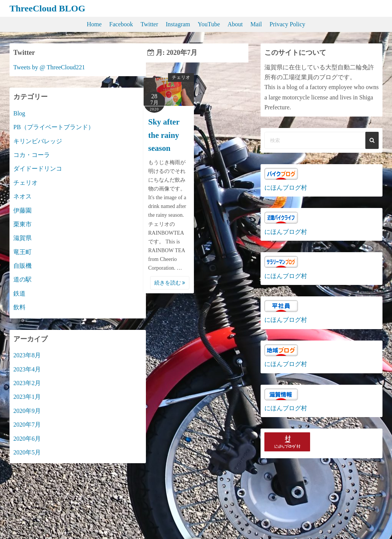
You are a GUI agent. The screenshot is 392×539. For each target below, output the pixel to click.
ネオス (22, 196)
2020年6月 (27, 439)
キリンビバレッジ (38, 141)
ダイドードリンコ (38, 169)
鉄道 (19, 293)
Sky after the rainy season (164, 135)
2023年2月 (27, 383)
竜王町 (22, 252)
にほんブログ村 (286, 188)
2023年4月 (27, 369)
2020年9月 (27, 411)
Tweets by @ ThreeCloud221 (49, 67)
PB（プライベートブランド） (54, 127)
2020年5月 (27, 452)
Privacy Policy (288, 24)
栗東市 (22, 224)
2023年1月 (27, 397)
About (235, 24)
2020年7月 (27, 425)
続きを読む (170, 283)
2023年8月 (27, 355)
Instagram (178, 24)
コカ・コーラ (32, 155)
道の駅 (22, 279)
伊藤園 (22, 210)
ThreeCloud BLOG (47, 8)
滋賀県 (22, 238)
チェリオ (181, 77)
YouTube (209, 24)
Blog (19, 113)
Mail (256, 24)
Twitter (149, 24)
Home (94, 24)
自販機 (22, 266)
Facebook (121, 24)
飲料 (19, 307)
